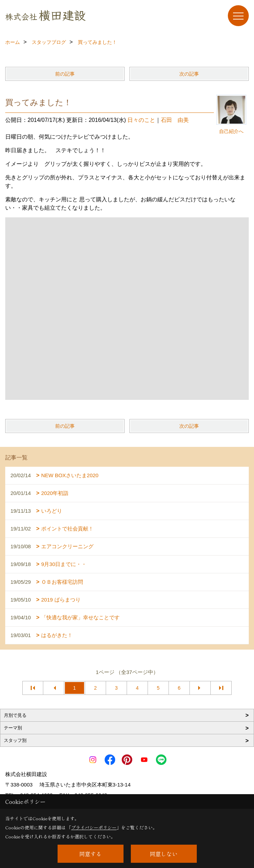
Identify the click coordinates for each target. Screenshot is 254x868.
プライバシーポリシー (94, 827)
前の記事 (65, 74)
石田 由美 (175, 120)
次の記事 (189, 74)
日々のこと (141, 120)
